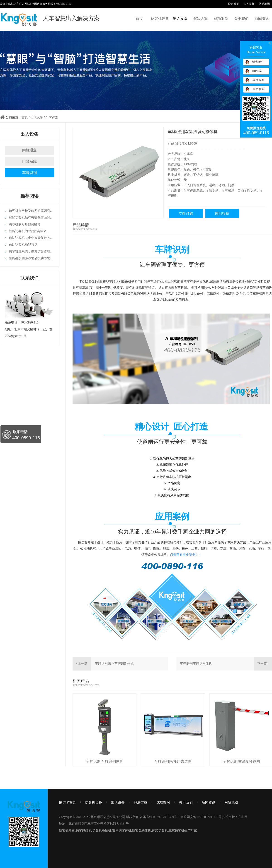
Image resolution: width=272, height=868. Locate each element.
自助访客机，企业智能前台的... (31, 238)
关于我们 (241, 19)
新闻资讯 (262, 19)
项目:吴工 (258, 71)
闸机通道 (29, 150)
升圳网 (243, 817)
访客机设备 (160, 19)
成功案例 (221, 19)
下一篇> (263, 664)
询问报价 (222, 213)
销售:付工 (258, 62)
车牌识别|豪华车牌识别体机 (114, 664)
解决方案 (201, 19)
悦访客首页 (67, 802)
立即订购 (186, 213)
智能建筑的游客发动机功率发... (31, 258)
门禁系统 (29, 161)
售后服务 (258, 89)
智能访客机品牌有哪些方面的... (31, 218)
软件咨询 (258, 80)
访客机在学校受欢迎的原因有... (31, 211)
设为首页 (233, 4)
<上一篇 (82, 664)
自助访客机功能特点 (23, 245)
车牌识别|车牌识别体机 (196, 664)
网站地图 (264, 4)
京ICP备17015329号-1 (165, 817)
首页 (139, 19)
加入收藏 (249, 4)
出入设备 (180, 19)
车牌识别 (52, 117)
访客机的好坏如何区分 (25, 224)
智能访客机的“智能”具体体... (29, 231)
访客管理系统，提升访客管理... (31, 251)
